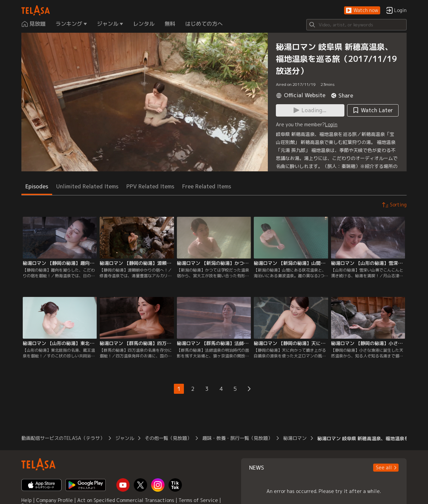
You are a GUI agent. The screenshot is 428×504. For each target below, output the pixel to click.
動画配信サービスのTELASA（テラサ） (63, 438)
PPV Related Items (150, 186)
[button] (362, 11)
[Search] (356, 25)
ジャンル (125, 438)
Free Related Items (207, 186)
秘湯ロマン (295, 438)
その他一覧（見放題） (168, 438)
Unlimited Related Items (87, 186)
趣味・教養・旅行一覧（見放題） (237, 438)
